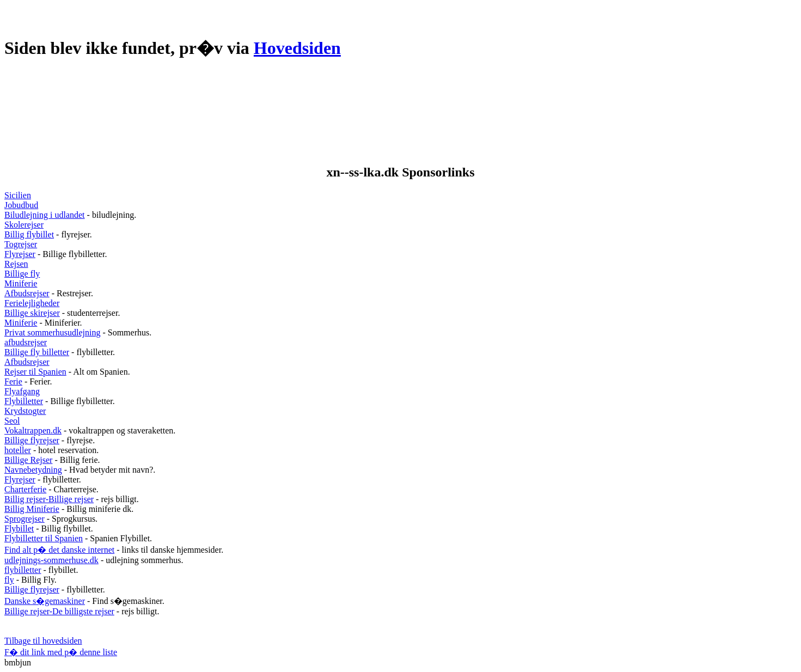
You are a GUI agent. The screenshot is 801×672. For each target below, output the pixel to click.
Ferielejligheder (32, 303)
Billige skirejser (32, 313)
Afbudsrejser (27, 293)
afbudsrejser (26, 342)
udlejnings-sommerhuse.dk (51, 560)
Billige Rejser (28, 460)
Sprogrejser (25, 519)
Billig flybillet (29, 234)
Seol (12, 421)
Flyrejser (20, 254)
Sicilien (18, 195)
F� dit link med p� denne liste (61, 652)
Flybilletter (24, 401)
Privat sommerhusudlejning (52, 332)
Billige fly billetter (37, 352)
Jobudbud (21, 205)
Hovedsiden (297, 48)
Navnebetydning (33, 470)
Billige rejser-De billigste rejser (59, 611)
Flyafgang (22, 391)
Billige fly (22, 274)
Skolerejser (24, 225)
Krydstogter (25, 411)
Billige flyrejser (32, 440)
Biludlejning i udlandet (45, 215)
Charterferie (25, 489)
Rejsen (16, 264)
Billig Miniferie (32, 509)
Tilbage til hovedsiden (43, 641)
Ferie (13, 381)
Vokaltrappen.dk (33, 430)
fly (9, 580)
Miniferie (21, 283)
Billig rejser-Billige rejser (49, 499)
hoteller (18, 450)
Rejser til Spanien (35, 372)
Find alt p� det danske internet (59, 550)
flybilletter (23, 570)
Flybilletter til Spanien (44, 538)
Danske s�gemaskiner (45, 601)
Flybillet (19, 529)
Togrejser (21, 244)
